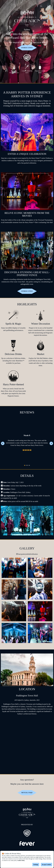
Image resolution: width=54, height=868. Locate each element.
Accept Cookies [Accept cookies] (46, 865)
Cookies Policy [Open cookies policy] (21, 860)
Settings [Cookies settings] (36, 865)
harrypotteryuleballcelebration (27, 554)
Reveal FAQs (27, 793)
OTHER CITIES (27, 48)
